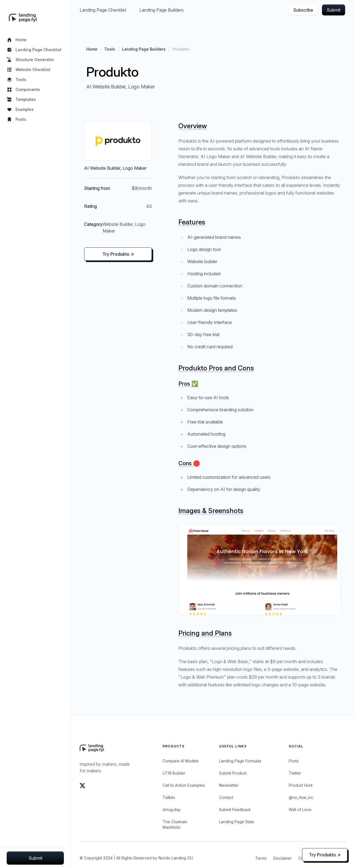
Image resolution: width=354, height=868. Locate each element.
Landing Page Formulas (240, 761)
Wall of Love (300, 810)
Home (17, 40)
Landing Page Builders (162, 10)
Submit (35, 858)
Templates (21, 100)
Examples (20, 109)
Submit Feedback (235, 810)
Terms (261, 858)
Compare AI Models (181, 761)
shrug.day (172, 810)
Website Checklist (28, 70)
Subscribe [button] (303, 10)
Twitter (295, 773)
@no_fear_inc (301, 797)
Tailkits (169, 797)
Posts (16, 119)
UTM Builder (174, 773)
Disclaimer (283, 858)
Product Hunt (301, 785)
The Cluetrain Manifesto (175, 824)
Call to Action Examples (184, 785)
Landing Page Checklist (34, 50)
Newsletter (229, 785)
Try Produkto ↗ (118, 254)
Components (23, 90)
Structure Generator (30, 60)
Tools (16, 80)
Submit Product (233, 773)
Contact (226, 797)
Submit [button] (334, 10)
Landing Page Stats (237, 822)
